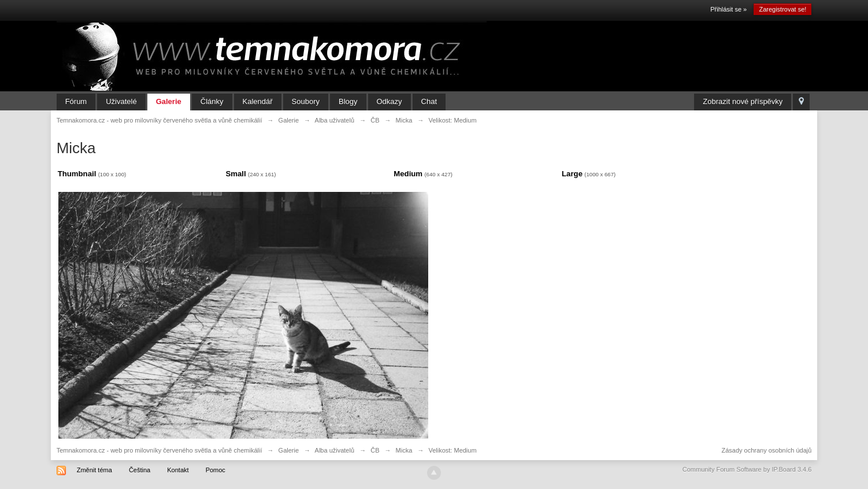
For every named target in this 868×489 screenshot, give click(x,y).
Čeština (140, 470)
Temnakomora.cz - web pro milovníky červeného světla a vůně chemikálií (159, 450)
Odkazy (390, 101)
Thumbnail (77, 174)
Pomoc (216, 470)
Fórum (76, 101)
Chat (429, 101)
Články (212, 101)
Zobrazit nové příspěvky (743, 101)
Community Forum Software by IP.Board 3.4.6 (747, 469)
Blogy (348, 101)
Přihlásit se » (728, 9)
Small (235, 174)
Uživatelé (121, 101)
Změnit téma (94, 470)
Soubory (306, 101)
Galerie (169, 101)
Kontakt (178, 470)
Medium (408, 174)
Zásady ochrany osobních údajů (766, 450)
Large (572, 174)
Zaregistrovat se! (782, 9)
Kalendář (258, 101)
